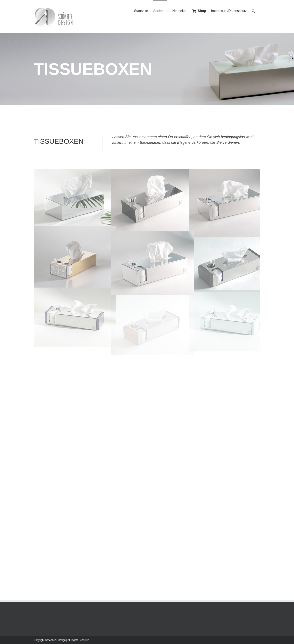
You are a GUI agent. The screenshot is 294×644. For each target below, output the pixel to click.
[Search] (253, 11)
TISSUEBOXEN (59, 141)
